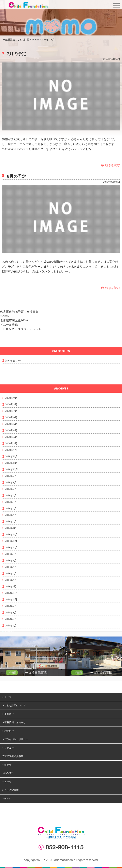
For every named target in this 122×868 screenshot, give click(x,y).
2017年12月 (11, 593)
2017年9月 (11, 606)
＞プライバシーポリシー (15, 739)
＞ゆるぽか (8, 773)
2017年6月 (11, 625)
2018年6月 (11, 567)
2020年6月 (11, 417)
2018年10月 (11, 547)
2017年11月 (11, 599)
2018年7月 (11, 560)
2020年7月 (11, 411)
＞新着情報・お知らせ (14, 722)
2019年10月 (11, 469)
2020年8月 (11, 404)
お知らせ (10, 360)
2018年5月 (11, 573)
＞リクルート (9, 748)
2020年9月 (11, 398)
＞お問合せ (8, 731)
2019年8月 (11, 482)
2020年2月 (11, 443)
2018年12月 (11, 534)
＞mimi (6, 799)
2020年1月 (11, 450)
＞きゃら (7, 782)
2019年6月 (11, 495)
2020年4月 (11, 430)
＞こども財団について (14, 705)
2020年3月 (11, 437)
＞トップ (7, 697)
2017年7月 (11, 619)
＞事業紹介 (8, 714)
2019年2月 (11, 521)
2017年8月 (11, 612)
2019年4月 (11, 508)
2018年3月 (11, 580)
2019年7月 (11, 489)
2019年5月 (11, 502)
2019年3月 (11, 515)
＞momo (7, 765)
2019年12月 (11, 456)
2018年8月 (11, 554)
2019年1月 (11, 528)
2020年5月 (11, 424)
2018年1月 (11, 586)
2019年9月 (11, 476)
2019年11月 (11, 463)
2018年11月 (11, 541)
